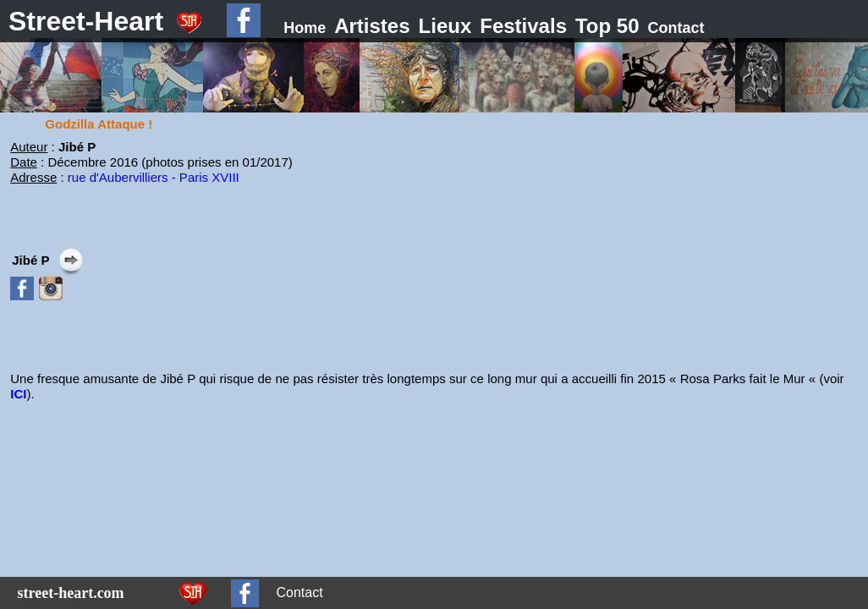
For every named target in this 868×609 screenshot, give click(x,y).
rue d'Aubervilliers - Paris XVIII (154, 177)
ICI (18, 394)
